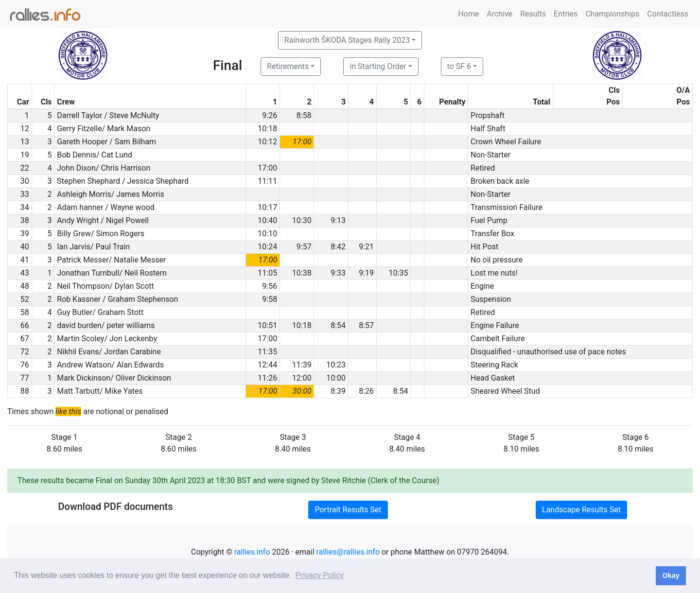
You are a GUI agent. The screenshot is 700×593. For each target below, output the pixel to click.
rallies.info (252, 552)
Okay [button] (671, 576)
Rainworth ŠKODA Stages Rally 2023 (347, 40)
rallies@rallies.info (348, 552)
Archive (499, 14)
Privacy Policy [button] (319, 575)
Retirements (288, 66)
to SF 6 (459, 66)
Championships (612, 14)
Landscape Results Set (581, 510)
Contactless (668, 14)
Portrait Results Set (348, 510)
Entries (566, 14)
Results (533, 14)
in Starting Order (378, 66)
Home (468, 14)
